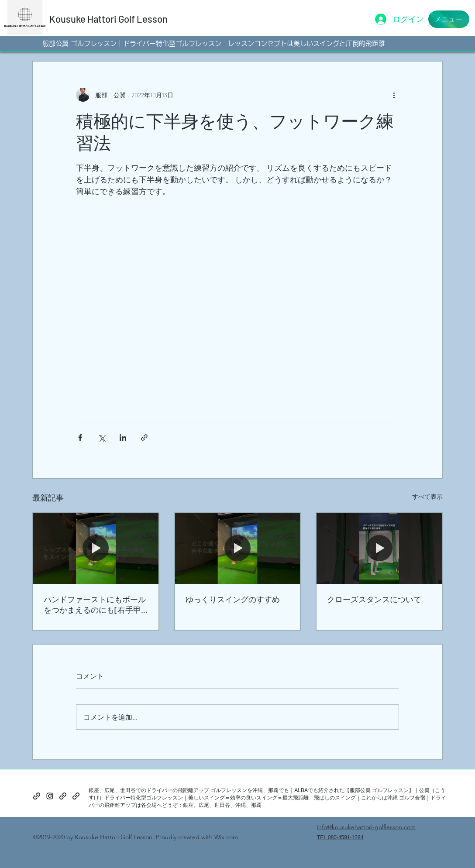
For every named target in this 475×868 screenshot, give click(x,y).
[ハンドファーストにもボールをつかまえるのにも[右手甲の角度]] (96, 548)
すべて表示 (427, 496)
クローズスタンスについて (374, 599)
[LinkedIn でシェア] (123, 437)
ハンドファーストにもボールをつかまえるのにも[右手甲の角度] (95, 605)
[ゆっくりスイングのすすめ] (238, 548)
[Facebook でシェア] (80, 437)
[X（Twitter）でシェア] (102, 437)
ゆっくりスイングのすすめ (233, 599)
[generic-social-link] (37, 796)
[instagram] (50, 796)
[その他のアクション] (394, 95)
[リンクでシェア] (144, 437)
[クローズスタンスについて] (379, 548)
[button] (449, 19)
